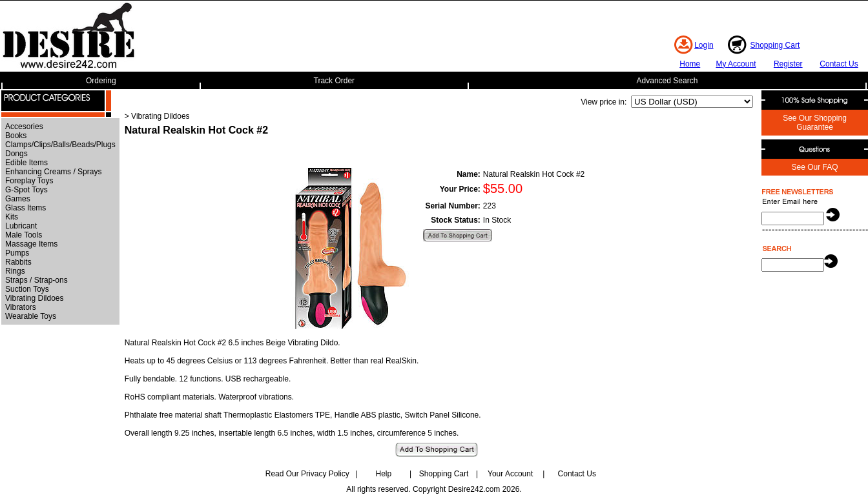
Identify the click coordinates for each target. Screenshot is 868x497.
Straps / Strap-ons (36, 280)
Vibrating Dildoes (35, 298)
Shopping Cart (775, 45)
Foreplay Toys (29, 181)
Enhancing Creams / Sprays (53, 172)
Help (384, 474)
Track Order (335, 81)
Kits (12, 217)
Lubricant (21, 226)
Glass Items (26, 208)
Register (788, 64)
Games (18, 199)
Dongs (16, 154)
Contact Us (839, 64)
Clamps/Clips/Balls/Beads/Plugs (60, 145)
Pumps (17, 253)
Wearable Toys (31, 316)
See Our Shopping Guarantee (815, 123)
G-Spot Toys (26, 190)
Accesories (24, 127)
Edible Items (26, 163)
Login (704, 45)
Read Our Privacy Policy (307, 474)
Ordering (101, 81)
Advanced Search (667, 81)
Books (16, 136)
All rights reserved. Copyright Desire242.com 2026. (434, 489)
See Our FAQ (814, 167)
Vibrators (21, 307)
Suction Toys (27, 289)
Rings (15, 271)
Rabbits (18, 262)
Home (690, 64)
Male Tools (24, 235)
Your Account (510, 474)
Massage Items (31, 244)
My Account (736, 64)
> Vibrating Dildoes (157, 116)
